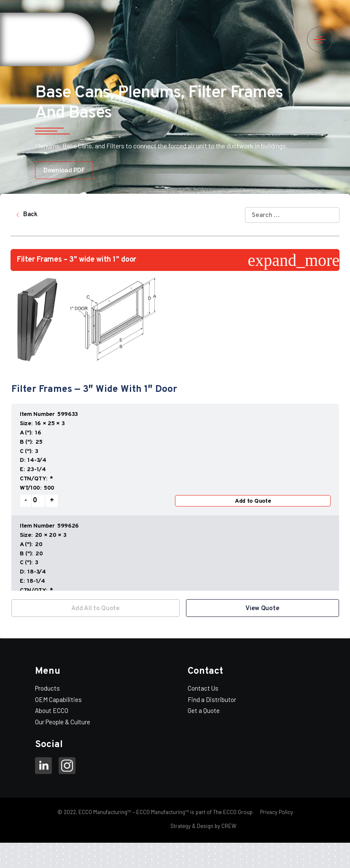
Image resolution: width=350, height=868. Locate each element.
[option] (175, 497)
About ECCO (52, 710)
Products (47, 688)
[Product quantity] (38, 501)
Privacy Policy (276, 812)
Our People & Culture (63, 722)
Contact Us (203, 688)
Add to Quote (253, 501)
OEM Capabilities (58, 699)
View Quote (262, 609)
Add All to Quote (96, 609)
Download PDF (64, 171)
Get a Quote (204, 710)
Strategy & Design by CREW (203, 826)
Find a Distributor (212, 699)
